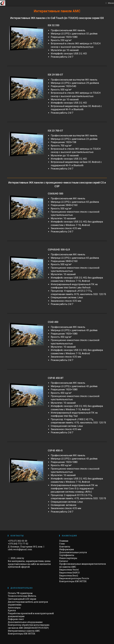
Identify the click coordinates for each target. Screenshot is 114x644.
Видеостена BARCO (69, 573)
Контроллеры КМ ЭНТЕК (73, 581)
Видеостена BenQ (69, 576)
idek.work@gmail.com (20, 549)
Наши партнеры (68, 558)
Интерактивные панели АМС (24, 631)
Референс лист (16, 619)
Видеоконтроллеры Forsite (74, 578)
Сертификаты (67, 555)
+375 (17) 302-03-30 (18, 541)
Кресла (12, 610)
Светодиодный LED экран (22, 599)
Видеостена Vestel (69, 570)
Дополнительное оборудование (25, 622)
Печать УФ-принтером (20, 593)
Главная (64, 541)
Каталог (64, 561)
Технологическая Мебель (22, 596)
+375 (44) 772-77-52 (18, 544)
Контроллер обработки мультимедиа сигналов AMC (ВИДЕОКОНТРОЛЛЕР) (29, 626)
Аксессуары (14, 608)
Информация (67, 549)
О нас (62, 544)
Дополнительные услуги (73, 552)
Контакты (65, 547)
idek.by (20, 558)
